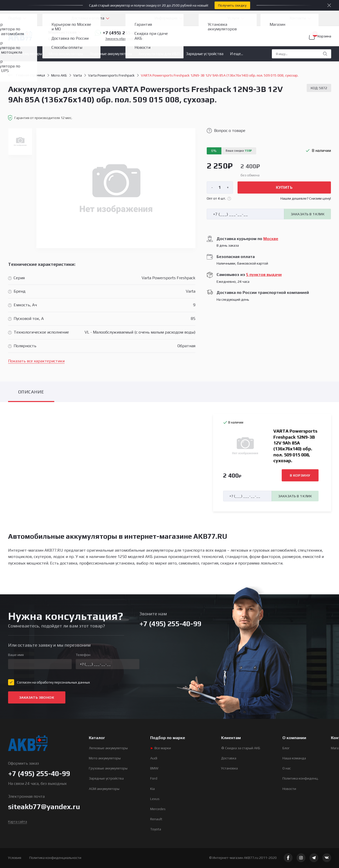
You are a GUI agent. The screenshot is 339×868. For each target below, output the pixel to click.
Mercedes (158, 809)
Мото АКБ (59, 75)
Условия (15, 858)
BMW (154, 768)
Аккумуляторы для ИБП (159, 54)
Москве (271, 239)
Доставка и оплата (88, 18)
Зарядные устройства (205, 54)
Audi (154, 758)
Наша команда (294, 758)
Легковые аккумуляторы (108, 748)
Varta (77, 75)
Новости (289, 789)
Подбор (15, 18)
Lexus (155, 799)
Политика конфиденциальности (55, 858)
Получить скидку (232, 5)
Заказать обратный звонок (125, 39)
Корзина (320, 36)
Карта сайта (18, 822)
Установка (229, 768)
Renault (156, 819)
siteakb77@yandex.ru (44, 807)
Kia (152, 789)
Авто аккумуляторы (25, 54)
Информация (166, 18)
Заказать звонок (37, 697)
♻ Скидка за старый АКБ (241, 748)
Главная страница (27, 75)
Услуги (233, 18)
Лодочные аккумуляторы (111, 54)
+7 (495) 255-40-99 (120, 33)
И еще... (237, 54)
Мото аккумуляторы (66, 54)
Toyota (156, 829)
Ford (154, 778)
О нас (287, 768)
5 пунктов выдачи (264, 275)
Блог (286, 748)
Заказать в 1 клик (308, 214)
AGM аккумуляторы (104, 789)
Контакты (298, 18)
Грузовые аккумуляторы (108, 768)
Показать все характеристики (36, 361)
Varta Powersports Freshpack (111, 75)
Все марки (161, 748)
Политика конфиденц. (301, 778)
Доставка (229, 758)
